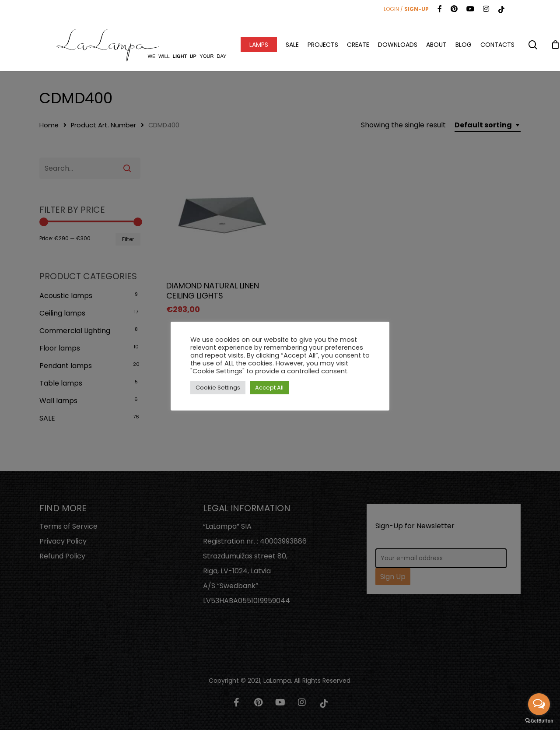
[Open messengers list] (539, 704)
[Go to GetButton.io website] (539, 721)
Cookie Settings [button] (218, 388)
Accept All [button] (269, 388)
